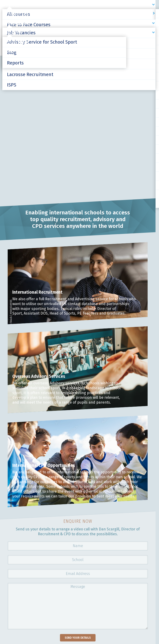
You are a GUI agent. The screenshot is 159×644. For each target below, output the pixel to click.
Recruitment (16, 23)
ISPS (12, 85)
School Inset (16, 42)
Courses (11, 5)
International (17, 51)
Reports (15, 63)
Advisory (12, 32)
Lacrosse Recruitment (30, 74)
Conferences (16, 14)
